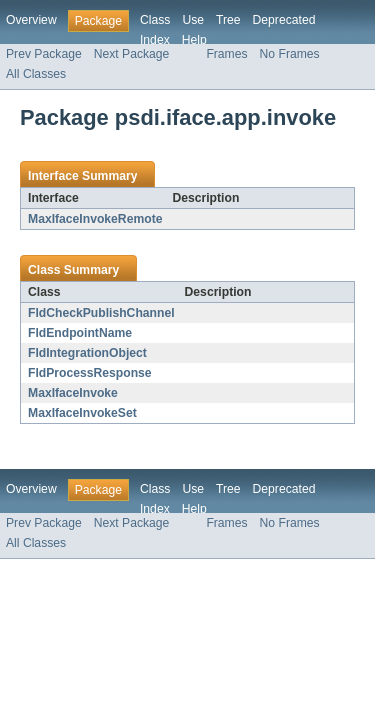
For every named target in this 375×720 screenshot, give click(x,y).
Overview (31, 20)
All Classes (36, 74)
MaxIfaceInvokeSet (82, 413)
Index (155, 40)
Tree (228, 20)
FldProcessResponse (90, 373)
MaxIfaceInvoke (73, 393)
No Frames (290, 54)
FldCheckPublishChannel (101, 313)
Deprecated (284, 20)
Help (194, 40)
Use (193, 20)
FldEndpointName (80, 333)
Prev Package (44, 54)
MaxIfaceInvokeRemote (95, 219)
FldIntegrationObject (87, 353)
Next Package (132, 54)
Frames (226, 54)
